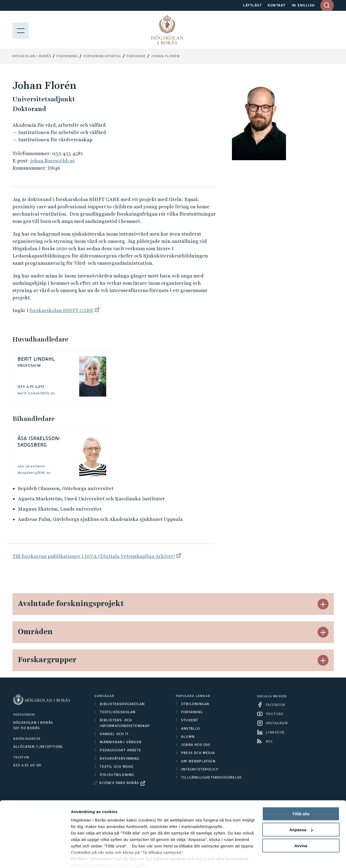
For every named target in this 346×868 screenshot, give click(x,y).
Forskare (136, 56)
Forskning (67, 56)
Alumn (188, 737)
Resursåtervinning (119, 759)
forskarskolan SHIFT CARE (61, 310)
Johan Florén (165, 56)
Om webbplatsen (198, 762)
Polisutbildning (117, 775)
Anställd (191, 729)
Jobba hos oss (196, 745)
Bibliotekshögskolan (122, 704)
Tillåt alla (301, 791)
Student (190, 720)
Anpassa (301, 807)
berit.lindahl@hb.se (36, 393)
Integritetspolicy (200, 770)
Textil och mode (117, 767)
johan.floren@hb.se (52, 161)
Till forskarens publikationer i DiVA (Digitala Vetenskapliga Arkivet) (94, 556)
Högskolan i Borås (32, 56)
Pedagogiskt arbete (120, 750)
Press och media (198, 753)
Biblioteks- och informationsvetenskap (125, 723)
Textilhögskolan (118, 712)
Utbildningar (195, 704)
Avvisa (301, 823)
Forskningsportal (102, 56)
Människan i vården (121, 742)
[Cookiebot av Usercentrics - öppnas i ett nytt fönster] (35, 857)
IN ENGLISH (303, 6)
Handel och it (114, 734)
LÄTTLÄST (252, 6)
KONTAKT (277, 6)
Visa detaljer (83, 857)
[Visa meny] (21, 30)
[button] (323, 604)
